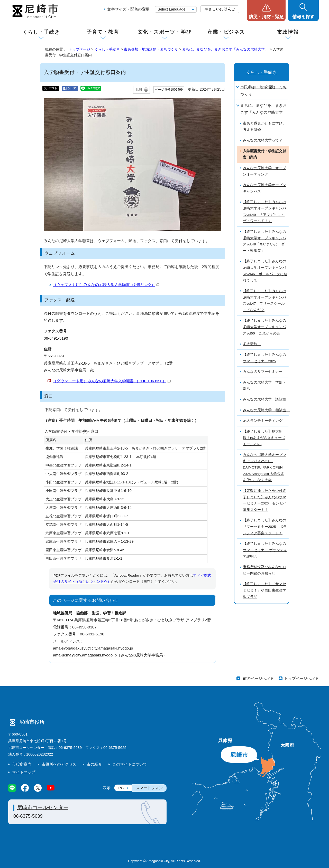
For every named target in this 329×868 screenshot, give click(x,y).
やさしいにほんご (220, 9)
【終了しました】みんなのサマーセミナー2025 (264, 358)
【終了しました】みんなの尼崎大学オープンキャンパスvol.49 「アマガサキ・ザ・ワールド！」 (264, 211)
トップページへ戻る (301, 678)
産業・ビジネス (226, 32)
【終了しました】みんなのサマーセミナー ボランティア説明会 (265, 550)
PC (121, 788)
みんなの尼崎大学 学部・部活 (264, 386)
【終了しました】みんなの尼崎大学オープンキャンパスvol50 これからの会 (264, 327)
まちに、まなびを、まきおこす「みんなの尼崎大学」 (225, 49)
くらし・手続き (41, 32)
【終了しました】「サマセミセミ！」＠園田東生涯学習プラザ (264, 590)
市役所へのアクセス (59, 764)
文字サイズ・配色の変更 (128, 9)
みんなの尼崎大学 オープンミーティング (264, 171)
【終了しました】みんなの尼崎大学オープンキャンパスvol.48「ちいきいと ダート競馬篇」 (264, 241)
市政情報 (288, 32)
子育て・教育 (103, 32)
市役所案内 (22, 764)
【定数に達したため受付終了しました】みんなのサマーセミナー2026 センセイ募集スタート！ (265, 500)
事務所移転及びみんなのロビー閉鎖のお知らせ (264, 570)
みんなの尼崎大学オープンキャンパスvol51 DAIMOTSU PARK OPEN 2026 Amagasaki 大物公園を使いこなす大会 (264, 468)
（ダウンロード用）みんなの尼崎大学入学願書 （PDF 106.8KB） (112, 381)
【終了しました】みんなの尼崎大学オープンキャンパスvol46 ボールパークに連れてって (265, 271)
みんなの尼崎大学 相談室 (266, 410)
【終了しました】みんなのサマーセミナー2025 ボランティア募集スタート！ (265, 527)
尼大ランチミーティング (263, 421)
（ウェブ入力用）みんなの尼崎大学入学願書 (106, 285)
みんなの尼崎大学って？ (263, 140)
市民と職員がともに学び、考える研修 (264, 127)
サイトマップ (24, 772)
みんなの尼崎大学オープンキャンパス (264, 188)
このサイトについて (130, 764)
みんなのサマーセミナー (263, 372)
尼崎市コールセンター (43, 807)
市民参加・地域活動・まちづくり (151, 49)
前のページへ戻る (258, 678)
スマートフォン (149, 788)
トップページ (79, 49)
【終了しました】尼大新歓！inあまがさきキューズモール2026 (264, 438)
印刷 (138, 89)
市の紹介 (94, 764)
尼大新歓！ (252, 344)
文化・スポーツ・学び (165, 32)
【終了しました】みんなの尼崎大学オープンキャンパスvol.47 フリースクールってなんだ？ (264, 301)
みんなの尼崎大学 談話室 (264, 399)
